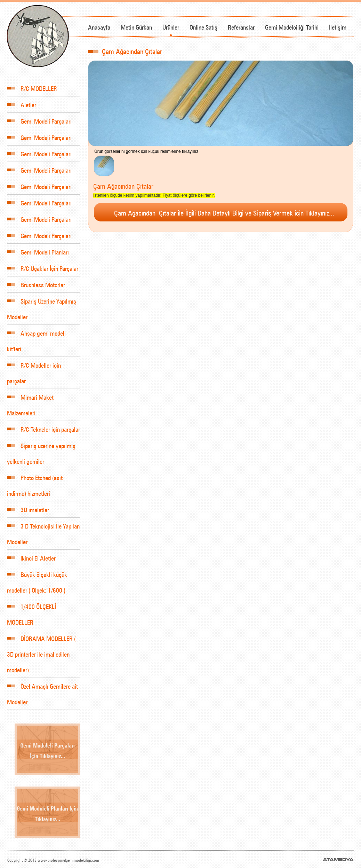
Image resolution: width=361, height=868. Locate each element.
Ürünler (171, 26)
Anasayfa (99, 26)
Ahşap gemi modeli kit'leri (36, 337)
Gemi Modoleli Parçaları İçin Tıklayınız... (47, 750)
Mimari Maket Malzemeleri (30, 401)
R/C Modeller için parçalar (34, 369)
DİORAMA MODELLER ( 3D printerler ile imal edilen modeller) (41, 651)
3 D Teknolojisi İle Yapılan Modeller (43, 530)
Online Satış (203, 26)
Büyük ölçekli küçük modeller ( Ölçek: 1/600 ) (37, 579)
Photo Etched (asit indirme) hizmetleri (35, 482)
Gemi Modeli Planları (38, 252)
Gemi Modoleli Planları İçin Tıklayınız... (47, 813)
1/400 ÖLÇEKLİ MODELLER (31, 611)
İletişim (338, 26)
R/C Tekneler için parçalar (43, 429)
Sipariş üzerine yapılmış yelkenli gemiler (41, 450)
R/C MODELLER (32, 88)
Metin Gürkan (136, 26)
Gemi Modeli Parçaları (39, 121)
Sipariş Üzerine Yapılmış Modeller (42, 305)
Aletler (22, 104)
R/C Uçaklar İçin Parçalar (43, 268)
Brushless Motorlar (36, 284)
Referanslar (241, 26)
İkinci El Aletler (31, 558)
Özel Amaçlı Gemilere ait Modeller (42, 690)
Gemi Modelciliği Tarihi (292, 26)
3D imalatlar (28, 509)
